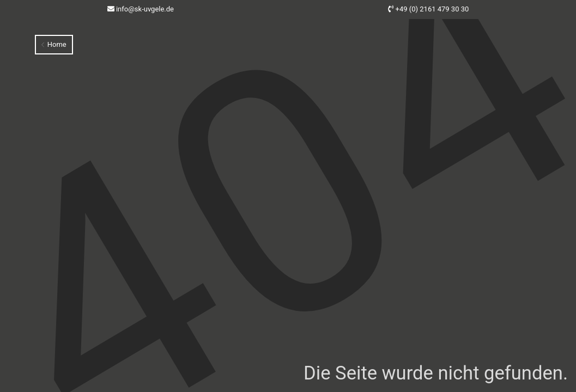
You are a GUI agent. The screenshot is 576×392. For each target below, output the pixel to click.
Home (54, 44)
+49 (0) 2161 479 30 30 (432, 9)
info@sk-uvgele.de (145, 9)
